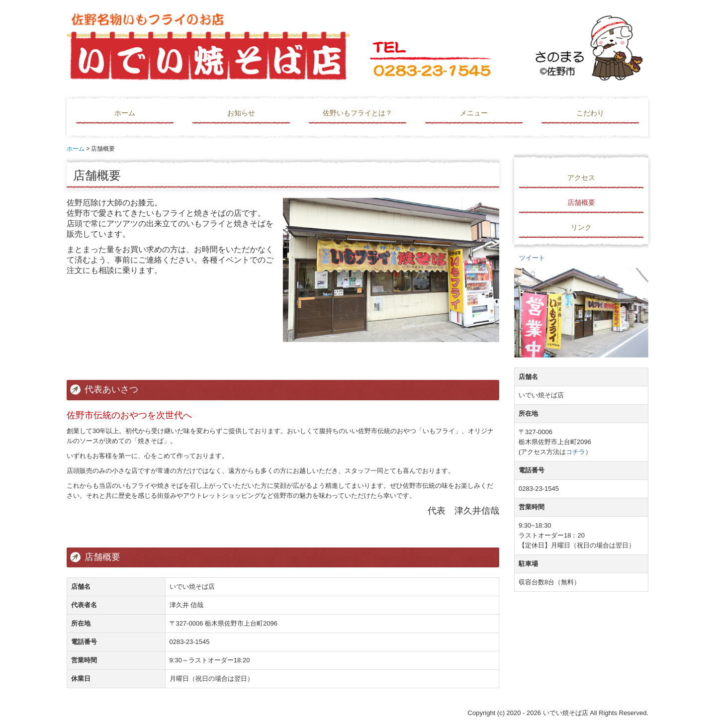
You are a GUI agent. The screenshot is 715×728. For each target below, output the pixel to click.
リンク (581, 227)
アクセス (581, 178)
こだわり (590, 113)
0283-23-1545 (190, 642)
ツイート (532, 258)
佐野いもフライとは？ (357, 113)
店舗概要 (581, 202)
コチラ (576, 452)
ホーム (125, 113)
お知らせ (241, 113)
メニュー (474, 113)
